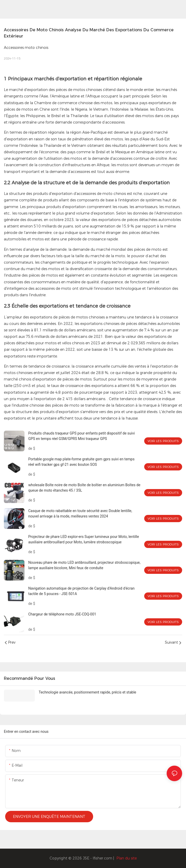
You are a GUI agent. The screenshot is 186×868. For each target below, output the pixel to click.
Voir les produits (163, 441)
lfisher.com (103, 858)
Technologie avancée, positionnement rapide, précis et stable (87, 692)
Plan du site (127, 858)
